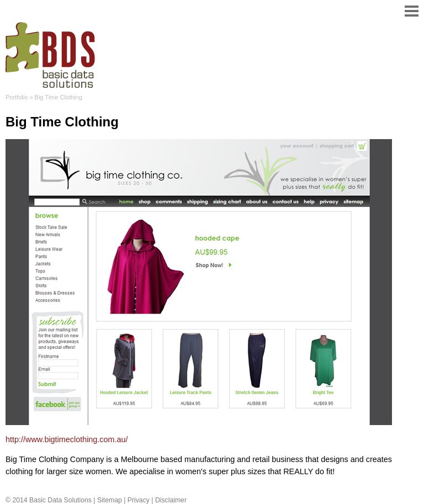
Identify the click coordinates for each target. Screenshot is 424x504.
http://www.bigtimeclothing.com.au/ (67, 439)
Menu (407, 11)
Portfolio (17, 97)
